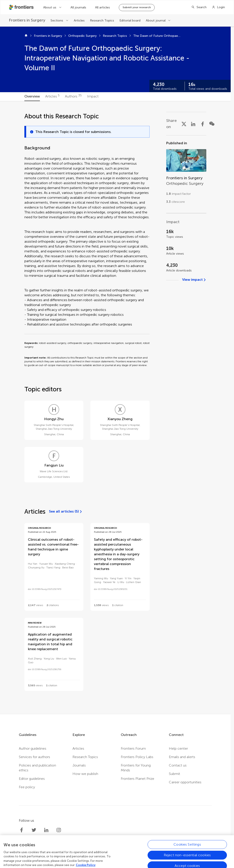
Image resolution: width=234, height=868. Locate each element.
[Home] (26, 36)
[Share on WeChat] (212, 124)
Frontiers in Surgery (48, 36)
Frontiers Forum (133, 748)
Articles (79, 20)
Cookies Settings (187, 860)
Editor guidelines (32, 779)
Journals (79, 765)
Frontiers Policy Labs (137, 757)
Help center (178, 748)
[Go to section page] (186, 174)
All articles (102, 7)
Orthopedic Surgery (82, 36)
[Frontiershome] (22, 7)
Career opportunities (185, 782)
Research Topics (102, 20)
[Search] (199, 7)
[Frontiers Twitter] (34, 830)
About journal (156, 20)
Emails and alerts (182, 757)
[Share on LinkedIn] (193, 124)
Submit (175, 774)
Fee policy (27, 787)
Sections (57, 20)
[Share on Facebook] (203, 124)
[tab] (32, 97)
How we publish (85, 774)
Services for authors (34, 757)
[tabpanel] (115, 408)
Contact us (178, 765)
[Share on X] (184, 124)
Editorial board (130, 20)
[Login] (218, 7)
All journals (78, 7)
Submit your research (137, 7)
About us (50, 7)
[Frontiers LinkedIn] (46, 830)
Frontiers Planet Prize (137, 779)
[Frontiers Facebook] (21, 830)
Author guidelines (33, 748)
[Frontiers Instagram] (59, 830)
